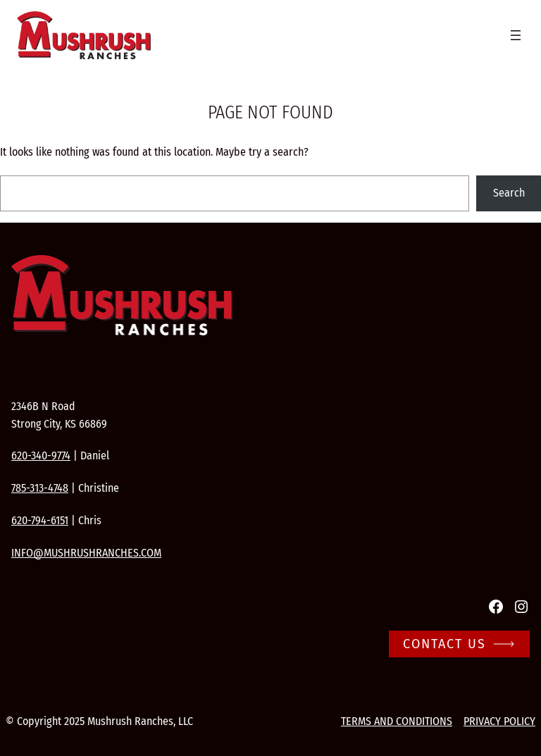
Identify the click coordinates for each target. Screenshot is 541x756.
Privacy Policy (499, 721)
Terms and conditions (397, 721)
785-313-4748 (40, 488)
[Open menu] (516, 35)
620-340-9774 (41, 456)
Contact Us (444, 644)
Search (509, 193)
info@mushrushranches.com (86, 553)
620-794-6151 (40, 520)
